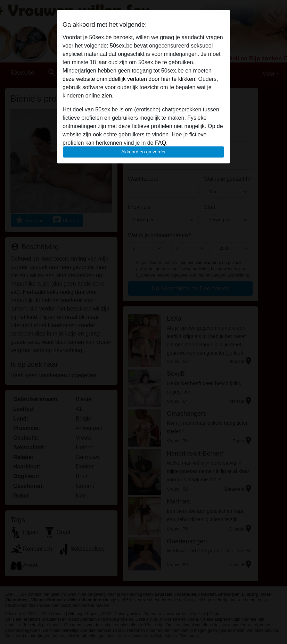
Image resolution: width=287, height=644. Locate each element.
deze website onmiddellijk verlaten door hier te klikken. (130, 79)
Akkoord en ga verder (143, 152)
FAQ (161, 143)
